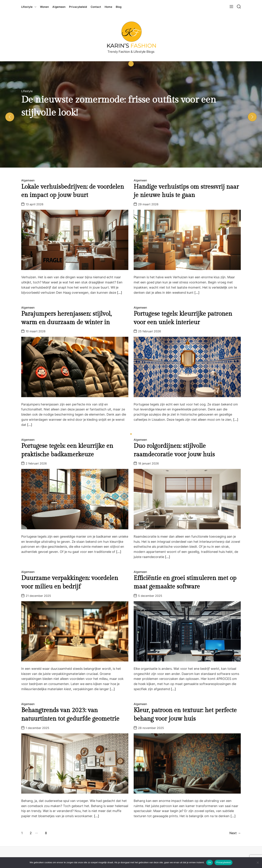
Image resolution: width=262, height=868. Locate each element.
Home (108, 7)
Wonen (45, 7)
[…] (120, 293)
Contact (96, 7)
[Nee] (258, 863)
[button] (10, 117)
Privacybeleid (78, 7)
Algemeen (59, 7)
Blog (119, 7)
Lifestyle (29, 7)
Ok (210, 862)
